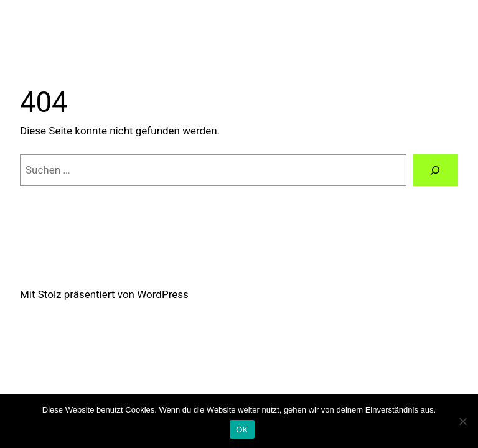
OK (242, 430)
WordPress (163, 294)
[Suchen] (435, 170)
